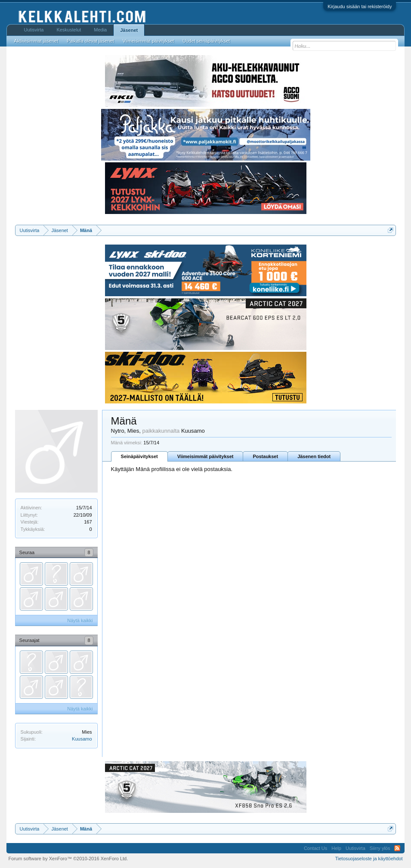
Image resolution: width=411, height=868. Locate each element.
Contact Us (315, 848)
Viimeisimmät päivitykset (205, 456)
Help (336, 848)
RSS (397, 848)
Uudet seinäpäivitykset (206, 41)
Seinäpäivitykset (139, 456)
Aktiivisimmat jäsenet (36, 41)
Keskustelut (69, 30)
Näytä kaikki (80, 620)
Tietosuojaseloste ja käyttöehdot (369, 859)
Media (100, 30)
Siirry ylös (380, 848)
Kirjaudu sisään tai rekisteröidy (360, 6)
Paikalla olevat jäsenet (90, 41)
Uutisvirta (34, 30)
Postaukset (265, 456)
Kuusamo (82, 739)
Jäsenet (129, 30)
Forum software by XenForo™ (68, 859)
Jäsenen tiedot (314, 456)
